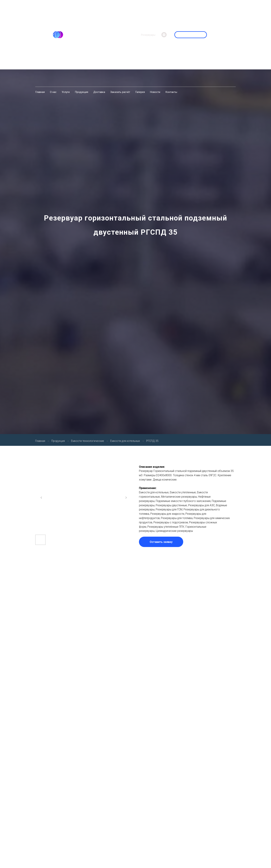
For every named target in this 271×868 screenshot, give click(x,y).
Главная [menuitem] (40, 92)
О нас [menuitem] (53, 92)
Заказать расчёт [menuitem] (120, 92)
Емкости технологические (88, 441)
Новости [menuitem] (155, 92)
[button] (161, 542)
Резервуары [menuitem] (148, 35)
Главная (40, 441)
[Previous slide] (41, 498)
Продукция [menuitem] (81, 92)
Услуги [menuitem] (66, 92)
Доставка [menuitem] (99, 92)
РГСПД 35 (152, 441)
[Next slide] (126, 498)
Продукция (58, 441)
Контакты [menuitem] (171, 92)
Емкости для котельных (125, 441)
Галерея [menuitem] (140, 92)
